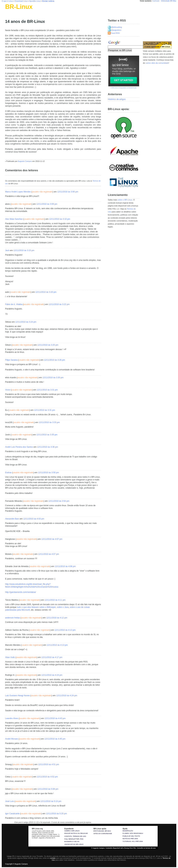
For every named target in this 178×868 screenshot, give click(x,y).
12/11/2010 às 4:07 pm (52, 539)
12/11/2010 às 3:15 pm (24, 250)
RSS (82, 839)
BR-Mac (173, 1)
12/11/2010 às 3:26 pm (55, 360)
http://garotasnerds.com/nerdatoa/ (21, 592)
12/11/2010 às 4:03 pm (34, 519)
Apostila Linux (35, 1)
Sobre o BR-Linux (72, 831)
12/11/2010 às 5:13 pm (51, 801)
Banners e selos (72, 842)
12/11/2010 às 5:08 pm (48, 789)
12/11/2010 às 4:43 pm (55, 718)
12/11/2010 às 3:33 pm (49, 422)
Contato (68, 836)
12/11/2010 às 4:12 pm (57, 618)
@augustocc (116, 30)
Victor (8, 390)
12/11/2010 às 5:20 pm (56, 814)
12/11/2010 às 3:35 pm (47, 435)
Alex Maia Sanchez (14, 219)
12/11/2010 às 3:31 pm (47, 390)
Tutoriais (127, 841)
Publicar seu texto (131, 836)
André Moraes (12, 739)
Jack (7, 250)
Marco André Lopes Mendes (18, 192)
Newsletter (74, 839)
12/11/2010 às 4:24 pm (52, 675)
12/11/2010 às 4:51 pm (49, 764)
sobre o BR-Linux (125, 200)
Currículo (156, 1)
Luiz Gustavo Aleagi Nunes (17, 696)
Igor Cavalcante (12, 814)
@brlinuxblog (116, 27)
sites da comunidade (103, 834)
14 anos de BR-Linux (25, 21)
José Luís (9, 801)
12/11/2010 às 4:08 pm (65, 566)
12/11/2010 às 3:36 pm (47, 447)
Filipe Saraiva (11, 360)
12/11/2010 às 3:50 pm (48, 473)
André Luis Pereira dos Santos (19, 447)
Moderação (128, 831)
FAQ (66, 839)
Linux (8, 11)
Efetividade (165, 1)
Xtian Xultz (10, 657)
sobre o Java (63, 607)
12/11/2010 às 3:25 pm (48, 345)
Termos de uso (79, 836)
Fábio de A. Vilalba (14, 304)
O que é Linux (7, 1)
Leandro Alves (12, 718)
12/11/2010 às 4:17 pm (52, 657)
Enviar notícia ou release (76, 833)
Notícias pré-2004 (130, 839)
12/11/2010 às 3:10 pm (60, 219)
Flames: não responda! (133, 833)
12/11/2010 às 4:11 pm (55, 600)
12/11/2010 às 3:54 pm (59, 501)
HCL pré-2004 (137, 841)
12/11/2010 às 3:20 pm (46, 292)
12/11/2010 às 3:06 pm (68, 192)
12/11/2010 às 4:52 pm (47, 777)
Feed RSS (115, 33)
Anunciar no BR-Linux (74, 844)
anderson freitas (12, 618)
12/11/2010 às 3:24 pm (26, 322)
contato (53, 858)
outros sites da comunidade (157, 63)
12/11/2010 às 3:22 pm (59, 304)
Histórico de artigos (117, 99)
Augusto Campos (25, 161)
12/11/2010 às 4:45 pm (55, 739)
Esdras (8, 473)
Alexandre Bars (12, 519)
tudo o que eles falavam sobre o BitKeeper (36, 607)
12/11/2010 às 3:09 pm (47, 204)
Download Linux (21, 1)
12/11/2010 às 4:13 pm (65, 630)
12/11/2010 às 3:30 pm (53, 378)
